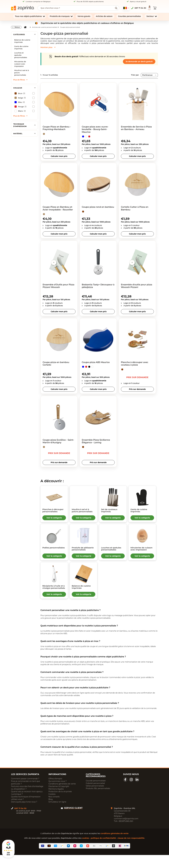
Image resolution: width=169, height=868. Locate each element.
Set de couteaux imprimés (112, 511)
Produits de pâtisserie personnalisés (81, 554)
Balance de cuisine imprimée (22, 41)
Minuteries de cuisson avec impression (20, 64)
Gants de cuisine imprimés (21, 47)
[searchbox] (76, 8)
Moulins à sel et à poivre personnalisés (22, 73)
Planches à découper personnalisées (52, 512)
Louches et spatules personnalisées (21, 55)
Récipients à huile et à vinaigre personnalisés (52, 597)
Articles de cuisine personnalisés (45, 27)
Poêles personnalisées (52, 553)
